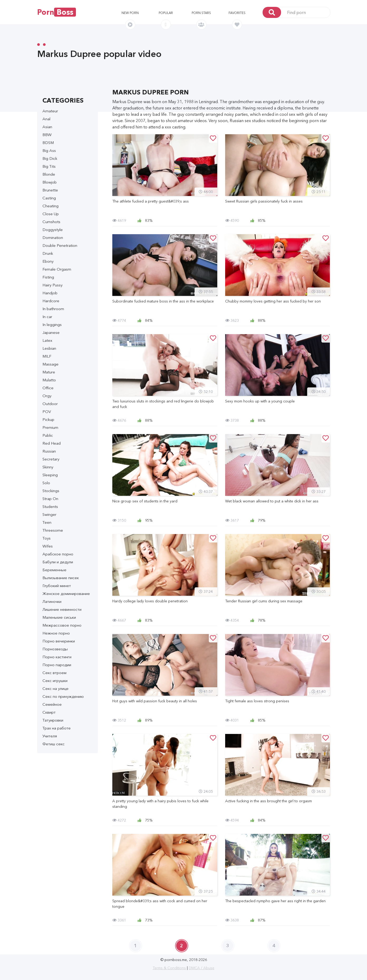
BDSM (48, 143)
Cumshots (51, 222)
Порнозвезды (55, 649)
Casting (49, 198)
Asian (47, 127)
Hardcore (51, 301)
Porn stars (201, 13)
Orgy (47, 396)
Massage (50, 364)
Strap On (50, 499)
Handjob (50, 293)
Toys (47, 538)
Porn (57, 12)
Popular (166, 13)
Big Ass (49, 150)
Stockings (51, 491)
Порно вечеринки (59, 641)
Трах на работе (57, 728)
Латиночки (52, 601)
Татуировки (53, 720)
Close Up (51, 214)
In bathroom (53, 309)
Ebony (48, 261)
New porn (130, 13)
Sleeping (50, 475)
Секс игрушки (55, 681)
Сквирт (49, 712)
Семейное (52, 704)
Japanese (51, 332)
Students (50, 506)
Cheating (50, 206)
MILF (47, 356)
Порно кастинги (57, 657)
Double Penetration (60, 245)
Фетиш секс (54, 744)
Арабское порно (58, 554)
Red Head (52, 443)
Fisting (48, 277)
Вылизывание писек (61, 578)
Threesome (53, 530)
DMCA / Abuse (202, 968)
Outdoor (50, 404)
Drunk (48, 253)
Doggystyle (53, 230)
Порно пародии (57, 665)
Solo (46, 483)
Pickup (48, 419)
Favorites (237, 13)
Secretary (51, 459)
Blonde (49, 174)
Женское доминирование (66, 594)
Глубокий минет (57, 586)
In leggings (52, 325)
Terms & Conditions (169, 968)
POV (47, 412)
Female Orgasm (57, 269)
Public (48, 435)
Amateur (50, 111)
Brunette (50, 190)
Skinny (48, 467)
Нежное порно (56, 633)
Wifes (48, 546)
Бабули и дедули (58, 562)
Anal (46, 119)
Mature (49, 372)
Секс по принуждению (63, 696)
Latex (47, 340)
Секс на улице (55, 688)
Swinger (49, 514)
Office (48, 388)
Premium (50, 427)
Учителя (50, 736)
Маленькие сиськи (59, 617)
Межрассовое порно (62, 625)
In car (47, 317)
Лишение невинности (62, 609)
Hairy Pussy (52, 285)
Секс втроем (54, 673)
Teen (47, 522)
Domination (53, 237)
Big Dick (50, 158)
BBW (47, 135)
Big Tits (49, 166)
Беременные (54, 570)
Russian (49, 451)
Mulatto (49, 380)
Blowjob (50, 182)
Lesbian (49, 348)
